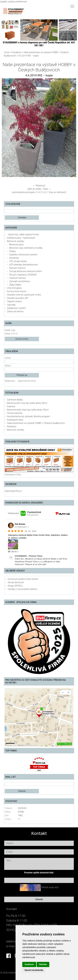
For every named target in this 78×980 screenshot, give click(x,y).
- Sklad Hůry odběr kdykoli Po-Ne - (23, 235)
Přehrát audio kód (50, 887)
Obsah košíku (22, 339)
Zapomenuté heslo (27, 381)
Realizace (12, 426)
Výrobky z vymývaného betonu (22, 589)
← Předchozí (39, 186)
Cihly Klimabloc (14, 288)
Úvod (6, 52)
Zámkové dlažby (15, 400)
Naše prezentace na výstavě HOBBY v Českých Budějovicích (36, 423)
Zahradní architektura (20, 281)
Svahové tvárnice (18, 278)
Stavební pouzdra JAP (18, 298)
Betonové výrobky (16, 241)
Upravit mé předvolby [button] (34, 970)
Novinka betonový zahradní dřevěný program (29, 416)
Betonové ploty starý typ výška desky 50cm (28, 410)
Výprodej (11, 305)
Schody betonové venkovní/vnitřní (26, 271)
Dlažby (12, 251)
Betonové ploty (16, 245)
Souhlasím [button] (29, 964)
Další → (47, 189)
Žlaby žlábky (15, 285)
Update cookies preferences (14, 2)
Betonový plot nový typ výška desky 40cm (27, 403)
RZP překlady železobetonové (23, 265)
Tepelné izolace (14, 301)
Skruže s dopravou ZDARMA (23, 275)
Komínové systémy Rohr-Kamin (23, 579)
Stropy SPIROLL (15, 586)
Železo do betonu (15, 311)
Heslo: (8, 366)
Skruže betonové (16, 582)
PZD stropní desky (18, 261)
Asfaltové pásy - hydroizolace (21, 238)
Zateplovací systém (16, 308)
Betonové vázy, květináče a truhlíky (26, 248)
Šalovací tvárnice (17, 268)
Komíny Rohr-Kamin (17, 291)
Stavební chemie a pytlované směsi (24, 295)
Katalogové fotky (15, 420)
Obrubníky (14, 258)
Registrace (10, 381)
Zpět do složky (34, 189)
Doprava (11, 406)
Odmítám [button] (43, 964)
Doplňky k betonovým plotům (23, 255)
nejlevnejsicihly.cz (13, 491)
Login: (8, 358)
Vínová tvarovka (15, 413)
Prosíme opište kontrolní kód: (39, 873)
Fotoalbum (16, 52)
